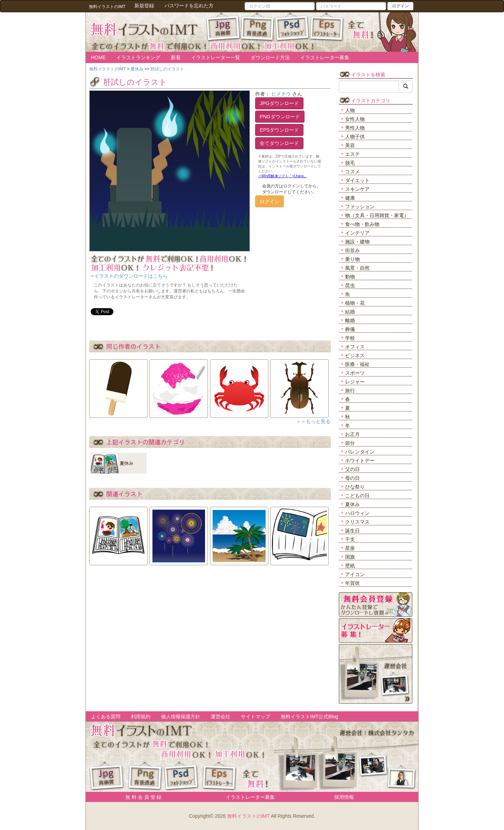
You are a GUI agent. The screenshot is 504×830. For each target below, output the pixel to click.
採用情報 (344, 797)
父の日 (352, 469)
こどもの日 (357, 496)
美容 (350, 145)
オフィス (355, 347)
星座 (350, 548)
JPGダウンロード (279, 103)
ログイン (400, 6)
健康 (350, 198)
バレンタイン (360, 452)
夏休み (352, 504)
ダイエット (357, 180)
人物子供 (355, 137)
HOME (98, 57)
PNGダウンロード (280, 117)
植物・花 (355, 303)
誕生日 (352, 531)
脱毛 (350, 163)
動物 (350, 277)
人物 (350, 110)
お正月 (352, 434)
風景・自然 (357, 268)
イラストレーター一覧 (216, 57)
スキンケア (357, 189)
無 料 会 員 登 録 (141, 797)
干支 (350, 539)
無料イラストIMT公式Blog (309, 717)
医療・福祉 (357, 364)
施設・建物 (357, 242)
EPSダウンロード (279, 130)
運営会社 (220, 717)
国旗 (350, 557)
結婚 (350, 312)
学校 (350, 338)
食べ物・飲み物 (362, 224)
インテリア (357, 233)
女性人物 (355, 119)
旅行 (350, 390)
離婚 (350, 320)
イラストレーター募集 (325, 57)
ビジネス (355, 355)
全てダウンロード (279, 143)
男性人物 (355, 128)
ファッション (360, 207)
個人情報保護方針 (181, 717)
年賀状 (352, 583)
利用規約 (141, 717)
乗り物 (352, 259)
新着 (176, 57)
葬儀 (350, 329)
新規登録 (144, 6)
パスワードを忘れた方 (189, 6)
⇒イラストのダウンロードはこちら (128, 276)
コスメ (352, 172)
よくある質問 (106, 717)
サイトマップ (255, 717)
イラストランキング (138, 57)
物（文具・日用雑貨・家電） (377, 215)
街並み (352, 250)
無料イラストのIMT (248, 816)
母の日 (352, 478)
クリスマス (357, 522)
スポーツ (355, 373)
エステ (352, 154)
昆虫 (350, 285)
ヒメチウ (281, 94)
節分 (350, 443)
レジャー (355, 382)
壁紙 (350, 566)
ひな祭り (355, 487)
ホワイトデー (360, 461)
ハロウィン (357, 513)
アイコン (355, 574)
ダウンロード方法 (270, 57)
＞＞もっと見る (313, 421)
